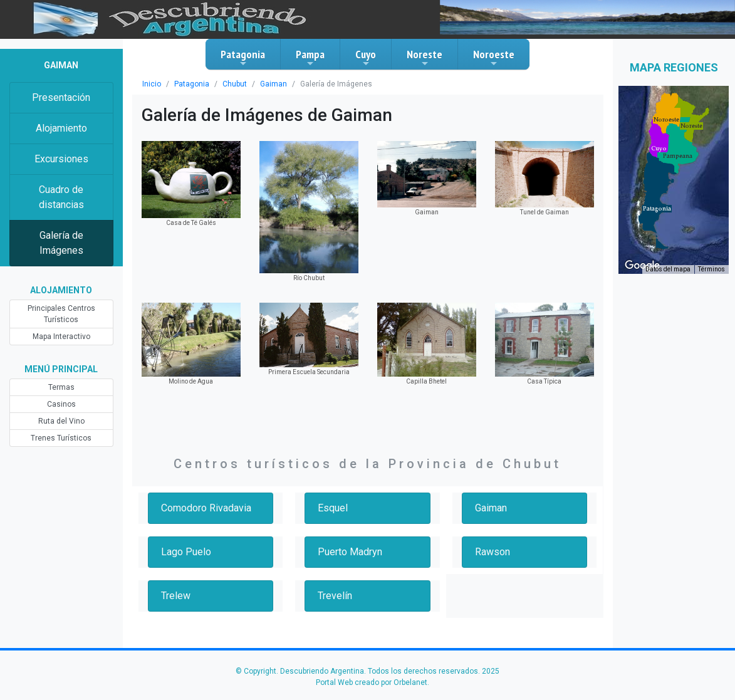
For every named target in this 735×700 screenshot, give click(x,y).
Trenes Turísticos (61, 438)
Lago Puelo (186, 552)
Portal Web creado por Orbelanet (372, 682)
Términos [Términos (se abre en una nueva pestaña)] (712, 269)
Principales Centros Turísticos (61, 314)
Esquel (333, 508)
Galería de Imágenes (61, 243)
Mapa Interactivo (61, 337)
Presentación (61, 97)
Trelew (176, 596)
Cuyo (366, 58)
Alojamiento (61, 128)
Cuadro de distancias (61, 197)
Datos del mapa (668, 269)
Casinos (61, 404)
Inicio (152, 84)
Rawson (493, 552)
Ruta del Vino (61, 421)
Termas (61, 387)
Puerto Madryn (350, 552)
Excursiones (61, 159)
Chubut (235, 84)
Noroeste (494, 58)
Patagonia (243, 58)
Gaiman (274, 84)
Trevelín (335, 596)
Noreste (425, 58)
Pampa (310, 58)
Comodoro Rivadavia (206, 508)
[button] (657, 209)
